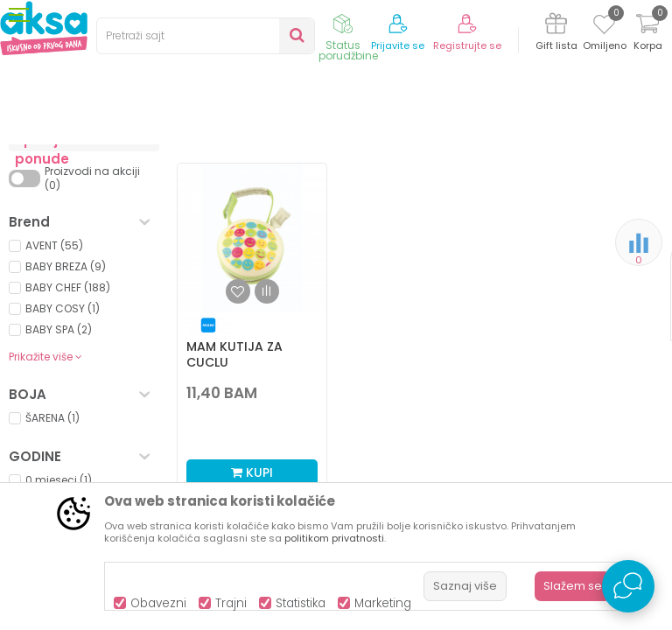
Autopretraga (368, 225)
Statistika (301, 603)
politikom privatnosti (334, 538)
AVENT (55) (54, 390)
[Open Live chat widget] (628, 586)
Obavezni (158, 603)
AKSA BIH (32, 177)
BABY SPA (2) (59, 474)
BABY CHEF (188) (68, 432)
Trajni (231, 603)
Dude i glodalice (67, 248)
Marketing (383, 603)
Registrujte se (467, 46)
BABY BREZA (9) (66, 411)
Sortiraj (448, 206)
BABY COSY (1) (63, 453)
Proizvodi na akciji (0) (92, 322)
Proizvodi (93, 177)
